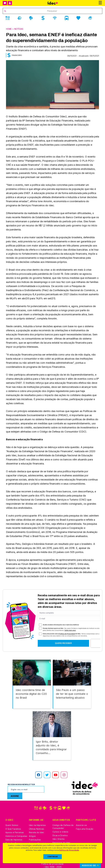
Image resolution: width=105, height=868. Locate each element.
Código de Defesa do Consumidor (63, 818)
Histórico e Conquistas (16, 827)
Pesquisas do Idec (61, 834)
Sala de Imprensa (14, 831)
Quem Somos (12, 817)
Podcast (33, 838)
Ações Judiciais (60, 838)
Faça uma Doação (85, 820)
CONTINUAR (53, 857)
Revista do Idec (37, 824)
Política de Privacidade (69, 850)
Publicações (35, 831)
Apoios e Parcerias (15, 824)
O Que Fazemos (13, 820)
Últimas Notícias (37, 820)
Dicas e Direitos (60, 827)
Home (9, 29)
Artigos (32, 827)
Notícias (19, 29)
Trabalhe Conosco (14, 835)
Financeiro (17, 55)
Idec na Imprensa (37, 817)
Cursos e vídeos (60, 823)
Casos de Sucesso (62, 841)
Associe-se (81, 817)
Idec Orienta (58, 831)
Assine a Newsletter (39, 835)
